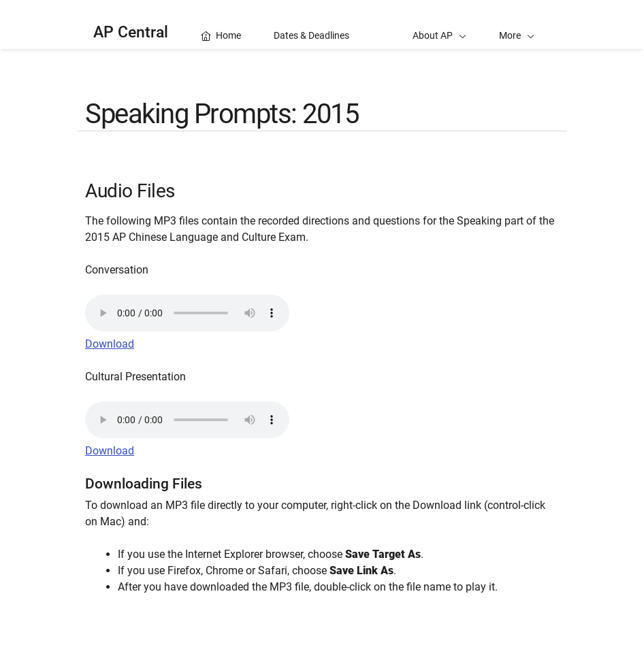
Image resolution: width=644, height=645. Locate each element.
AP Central (131, 32)
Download (110, 344)
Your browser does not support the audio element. (187, 313)
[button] (517, 24)
